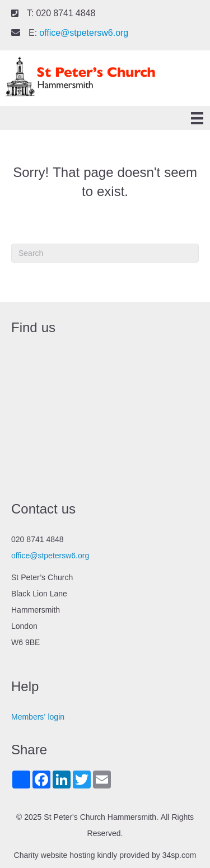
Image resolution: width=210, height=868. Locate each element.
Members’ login (38, 717)
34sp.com (179, 855)
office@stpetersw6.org (84, 33)
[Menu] (197, 118)
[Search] (105, 253)
